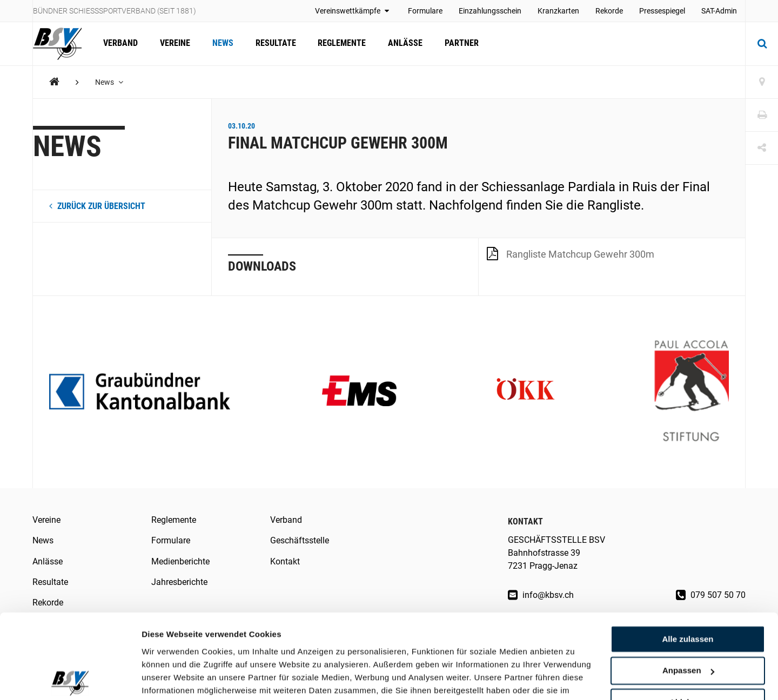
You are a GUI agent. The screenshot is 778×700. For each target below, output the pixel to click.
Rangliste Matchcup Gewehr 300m (571, 253)
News (222, 43)
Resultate (274, 43)
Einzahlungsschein (490, 11)
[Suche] (762, 44)
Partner (459, 43)
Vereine (175, 43)
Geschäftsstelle (300, 540)
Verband (120, 43)
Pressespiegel (662, 11)
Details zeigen (169, 679)
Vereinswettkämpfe (353, 11)
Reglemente (340, 43)
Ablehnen (688, 648)
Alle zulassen (688, 585)
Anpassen (688, 617)
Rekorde (609, 11)
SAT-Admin (719, 11)
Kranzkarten (558, 11)
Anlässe (403, 43)
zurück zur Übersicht (97, 206)
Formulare (425, 11)
